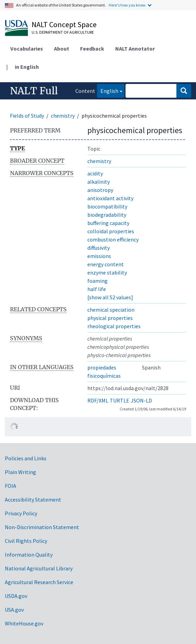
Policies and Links (26, 458)
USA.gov (14, 610)
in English (27, 67)
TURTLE (119, 400)
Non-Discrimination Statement (42, 527)
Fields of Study (27, 116)
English (108, 90)
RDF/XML (98, 400)
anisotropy (100, 190)
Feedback (92, 49)
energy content (106, 264)
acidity (95, 173)
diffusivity (99, 248)
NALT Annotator (135, 49)
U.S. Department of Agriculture (63, 32)
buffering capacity (108, 223)
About (62, 49)
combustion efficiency (113, 239)
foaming (97, 281)
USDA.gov (16, 596)
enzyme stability (107, 272)
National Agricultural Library (39, 568)
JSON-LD (141, 400)
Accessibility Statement (33, 500)
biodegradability (107, 215)
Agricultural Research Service (39, 582)
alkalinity (99, 182)
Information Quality (29, 555)
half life (97, 289)
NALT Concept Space (64, 24)
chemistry (63, 116)
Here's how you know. (128, 5)
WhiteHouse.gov (24, 623)
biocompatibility (107, 206)
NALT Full (34, 91)
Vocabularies (27, 49)
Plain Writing (20, 472)
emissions (99, 256)
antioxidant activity (110, 198)
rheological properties (114, 326)
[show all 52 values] (110, 297)
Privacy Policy (21, 513)
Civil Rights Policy (26, 541)
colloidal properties (111, 231)
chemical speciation (111, 310)
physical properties (110, 318)
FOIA (10, 486)
